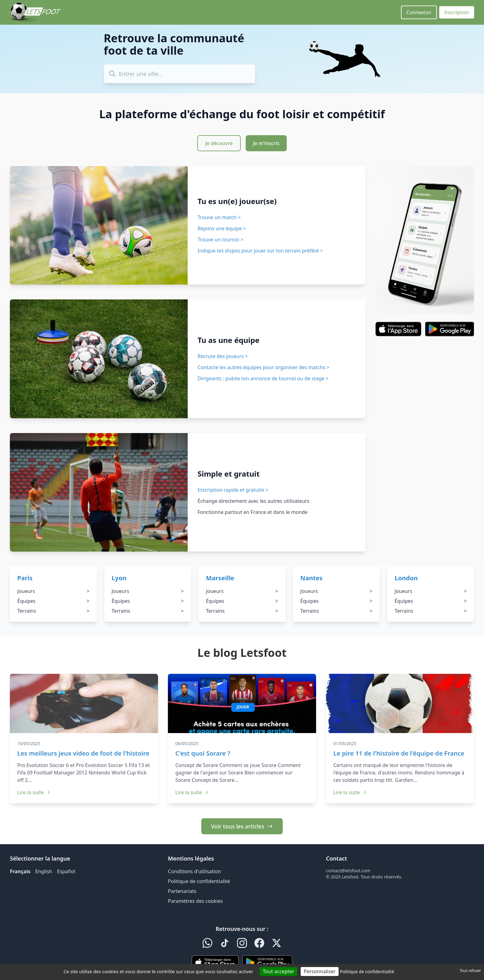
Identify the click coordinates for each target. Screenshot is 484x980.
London (406, 578)
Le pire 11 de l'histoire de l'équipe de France (399, 753)
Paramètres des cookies (195, 901)
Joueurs (53, 591)
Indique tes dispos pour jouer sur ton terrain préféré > (260, 251)
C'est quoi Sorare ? (203, 753)
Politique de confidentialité (199, 881)
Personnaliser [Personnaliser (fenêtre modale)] (320, 971)
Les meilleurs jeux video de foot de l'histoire (83, 753)
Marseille (220, 578)
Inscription (457, 12)
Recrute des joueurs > (223, 356)
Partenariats (182, 891)
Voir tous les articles (242, 826)
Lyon (119, 578)
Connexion (419, 12)
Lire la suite (34, 792)
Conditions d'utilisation (194, 871)
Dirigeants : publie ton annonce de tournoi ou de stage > (263, 378)
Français (20, 871)
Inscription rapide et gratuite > (233, 490)
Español (66, 871)
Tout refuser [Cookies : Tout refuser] (470, 971)
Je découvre (219, 143)
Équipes (53, 601)
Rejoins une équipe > (222, 228)
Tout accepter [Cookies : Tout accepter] (278, 971)
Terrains (53, 611)
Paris (25, 578)
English (44, 871)
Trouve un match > (219, 217)
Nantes (311, 578)
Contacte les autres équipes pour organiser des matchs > (263, 367)
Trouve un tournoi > (220, 240)
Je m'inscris (266, 143)
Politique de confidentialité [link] (367, 972)
